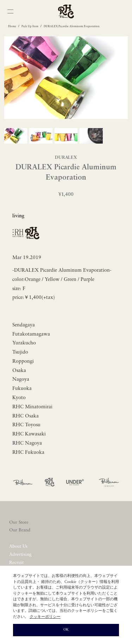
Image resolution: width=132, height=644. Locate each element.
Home (12, 26)
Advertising (20, 555)
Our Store (19, 522)
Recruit (16, 563)
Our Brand (20, 530)
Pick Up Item (30, 26)
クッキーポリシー (45, 617)
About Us (18, 546)
